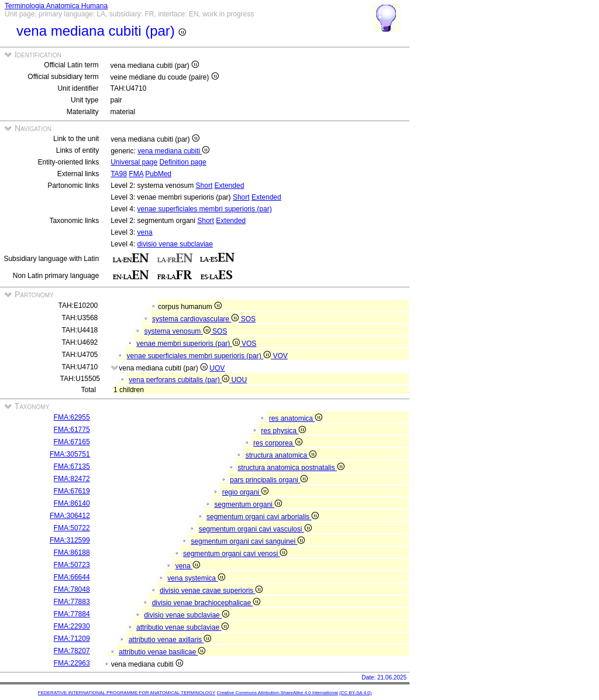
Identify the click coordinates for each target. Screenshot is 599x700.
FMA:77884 (72, 614)
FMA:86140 (72, 503)
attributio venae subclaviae (183, 627)
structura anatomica (281, 455)
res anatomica (296, 418)
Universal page (134, 162)
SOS (248, 319)
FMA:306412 (70, 516)
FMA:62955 (72, 417)
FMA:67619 (72, 491)
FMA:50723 (72, 565)
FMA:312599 (70, 540)
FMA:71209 (72, 639)
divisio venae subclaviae (175, 244)
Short (204, 186)
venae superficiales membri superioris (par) (205, 209)
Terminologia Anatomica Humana (56, 6)
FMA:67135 (72, 466)
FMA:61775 (72, 430)
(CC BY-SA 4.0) (355, 693)
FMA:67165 (72, 442)
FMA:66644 (72, 577)
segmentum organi (248, 505)
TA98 (119, 174)
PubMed (158, 174)
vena (145, 232)
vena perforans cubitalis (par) (180, 380)
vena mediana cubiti (173, 151)
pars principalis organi (269, 480)
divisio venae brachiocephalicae (206, 603)
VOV (280, 356)
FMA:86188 (72, 553)
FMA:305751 (70, 454)
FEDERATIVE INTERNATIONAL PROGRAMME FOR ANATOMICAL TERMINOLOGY (127, 693)
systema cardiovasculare (197, 319)
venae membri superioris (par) (189, 344)
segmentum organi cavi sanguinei (248, 541)
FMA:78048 (72, 589)
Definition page (183, 162)
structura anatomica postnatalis (291, 468)
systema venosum (178, 331)
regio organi (246, 492)
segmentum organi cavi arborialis (263, 517)
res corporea (278, 443)
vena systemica (196, 578)
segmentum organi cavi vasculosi (255, 529)
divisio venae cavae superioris (211, 591)
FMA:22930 (72, 626)
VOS (249, 344)
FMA (136, 174)
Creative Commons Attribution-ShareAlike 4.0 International (277, 693)
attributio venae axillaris (170, 640)
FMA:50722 (72, 528)
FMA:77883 (72, 602)
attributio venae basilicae (162, 652)
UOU (239, 380)
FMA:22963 (72, 663)
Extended (230, 186)
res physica (283, 431)
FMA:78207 (72, 651)
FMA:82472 (72, 479)
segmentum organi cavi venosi (235, 554)
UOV (217, 368)
